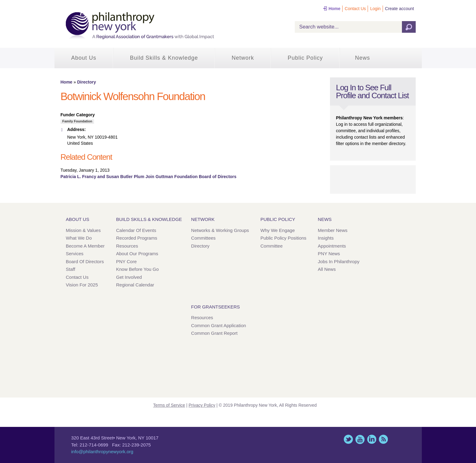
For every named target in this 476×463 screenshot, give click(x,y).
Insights (326, 238)
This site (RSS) (383, 439)
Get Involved (129, 277)
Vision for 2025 (82, 285)
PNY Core (126, 261)
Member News (333, 230)
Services (75, 254)
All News (327, 269)
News (363, 58)
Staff (71, 269)
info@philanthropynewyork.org (102, 452)
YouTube (360, 439)
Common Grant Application (218, 325)
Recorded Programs (137, 238)
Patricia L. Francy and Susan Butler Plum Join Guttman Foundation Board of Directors (149, 177)
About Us (84, 58)
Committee (272, 246)
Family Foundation (77, 121)
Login (375, 9)
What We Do (79, 238)
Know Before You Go (137, 269)
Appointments (332, 246)
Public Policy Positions (283, 238)
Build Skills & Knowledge (164, 58)
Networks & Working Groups (220, 230)
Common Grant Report (214, 333)
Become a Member (85, 246)
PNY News (329, 254)
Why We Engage (278, 230)
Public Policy (305, 58)
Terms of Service (169, 405)
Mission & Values (83, 230)
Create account (400, 9)
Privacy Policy (202, 405)
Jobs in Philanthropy (339, 261)
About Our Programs (137, 254)
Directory (86, 82)
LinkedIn (372, 439)
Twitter (348, 439)
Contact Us (355, 9)
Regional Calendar (135, 285)
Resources (127, 246)
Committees (203, 238)
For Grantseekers (215, 307)
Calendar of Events (136, 230)
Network (243, 58)
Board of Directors (85, 261)
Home (334, 9)
